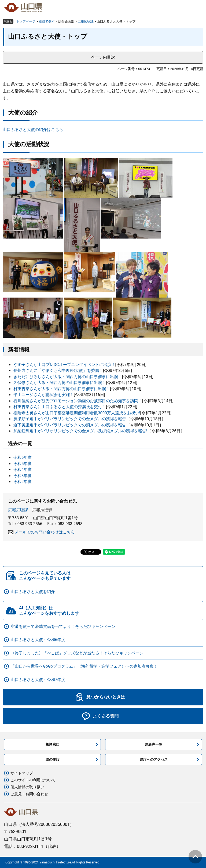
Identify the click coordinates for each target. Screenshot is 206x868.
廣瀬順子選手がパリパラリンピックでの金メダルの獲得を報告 (70, 419)
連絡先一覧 (154, 744)
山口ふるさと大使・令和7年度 (38, 680)
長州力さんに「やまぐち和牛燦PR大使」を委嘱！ (58, 371)
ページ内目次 (103, 57)
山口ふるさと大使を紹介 (33, 592)
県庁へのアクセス (154, 759)
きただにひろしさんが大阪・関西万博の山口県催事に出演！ (68, 377)
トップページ (26, 21)
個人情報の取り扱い (27, 787)
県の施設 (53, 759)
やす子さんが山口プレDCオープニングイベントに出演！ (64, 365)
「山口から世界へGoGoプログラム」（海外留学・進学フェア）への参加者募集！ (84, 666)
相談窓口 (53, 744)
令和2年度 (23, 482)
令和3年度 (23, 476)
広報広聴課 (86, 21)
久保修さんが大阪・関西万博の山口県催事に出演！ (60, 383)
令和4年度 (23, 470)
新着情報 (19, 350)
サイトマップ (22, 773)
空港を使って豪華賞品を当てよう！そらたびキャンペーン (63, 627)
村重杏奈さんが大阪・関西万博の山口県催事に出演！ (62, 389)
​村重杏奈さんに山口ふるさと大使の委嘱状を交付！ (60, 407)
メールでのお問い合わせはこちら (45, 532)
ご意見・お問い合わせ (29, 794)
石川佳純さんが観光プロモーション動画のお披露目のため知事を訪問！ (78, 401)
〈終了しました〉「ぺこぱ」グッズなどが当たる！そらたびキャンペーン (77, 653)
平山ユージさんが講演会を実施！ (44, 395)
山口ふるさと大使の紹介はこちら (33, 130)
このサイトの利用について (33, 780)
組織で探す (47, 21)
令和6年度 (23, 457)
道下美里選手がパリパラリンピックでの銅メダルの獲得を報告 (70, 425)
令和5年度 (23, 464)
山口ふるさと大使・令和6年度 (38, 640)
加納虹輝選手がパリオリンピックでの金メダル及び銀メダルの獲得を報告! (80, 431)
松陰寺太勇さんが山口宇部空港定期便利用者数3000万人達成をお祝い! (77, 413)
